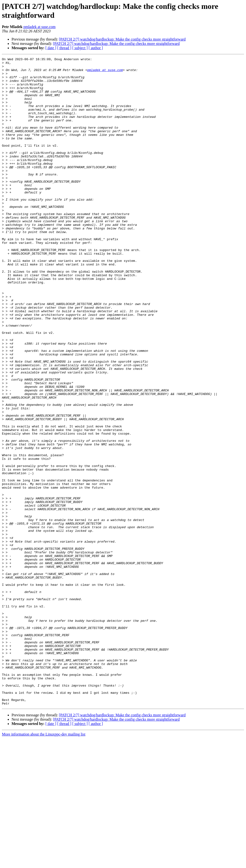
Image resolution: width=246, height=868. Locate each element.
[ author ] (96, 48)
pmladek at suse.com (39, 27)
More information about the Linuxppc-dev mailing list (44, 864)
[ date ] (51, 48)
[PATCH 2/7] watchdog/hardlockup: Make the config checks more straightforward (122, 39)
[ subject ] (80, 48)
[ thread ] (64, 48)
